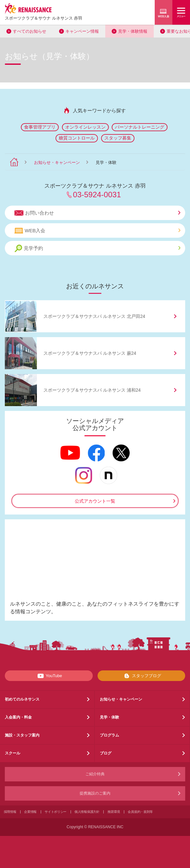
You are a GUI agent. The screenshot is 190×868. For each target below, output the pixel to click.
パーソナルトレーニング (140, 127)
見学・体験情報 (133, 31)
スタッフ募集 (118, 138)
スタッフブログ (141, 676)
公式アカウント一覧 (95, 501)
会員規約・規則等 (140, 812)
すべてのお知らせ (30, 31)
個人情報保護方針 (87, 812)
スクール (13, 753)
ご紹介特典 (95, 774)
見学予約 (97, 248)
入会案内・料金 (18, 717)
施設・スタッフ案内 (22, 735)
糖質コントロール (77, 138)
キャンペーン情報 (82, 31)
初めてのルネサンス (22, 699)
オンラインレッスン (85, 127)
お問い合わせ (97, 213)
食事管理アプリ (40, 127)
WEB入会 (97, 231)
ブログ (106, 753)
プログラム (109, 735)
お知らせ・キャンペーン (57, 162)
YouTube (49, 676)
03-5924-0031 (97, 195)
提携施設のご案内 (95, 793)
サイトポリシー (56, 812)
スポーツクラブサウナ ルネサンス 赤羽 (43, 18)
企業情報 (30, 812)
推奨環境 (114, 812)
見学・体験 (109, 717)
